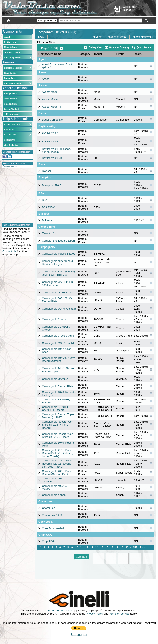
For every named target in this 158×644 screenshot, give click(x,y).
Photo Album (10, 47)
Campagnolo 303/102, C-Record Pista (57, 300)
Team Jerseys (10, 99)
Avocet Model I (51, 99)
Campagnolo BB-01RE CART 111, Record (56, 408)
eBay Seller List (12, 145)
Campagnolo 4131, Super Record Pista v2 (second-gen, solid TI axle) (57, 464)
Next (143, 547)
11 (81, 547)
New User (133, 26)
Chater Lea (45, 501)
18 (117, 547)
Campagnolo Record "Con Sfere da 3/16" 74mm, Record (58, 425)
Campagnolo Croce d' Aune (58, 336)
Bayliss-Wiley (47, 126)
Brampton (45, 177)
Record (120, 386)
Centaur (121, 309)
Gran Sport (123, 350)
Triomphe (122, 480)
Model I (120, 99)
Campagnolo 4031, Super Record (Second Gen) (57, 473)
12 (87, 547)
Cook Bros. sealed (53, 528)
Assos (42, 72)
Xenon (120, 495)
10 (77, 547)
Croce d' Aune (124, 336)
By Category (10, 42)
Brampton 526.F (52, 185)
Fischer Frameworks (60, 611)
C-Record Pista (122, 300)
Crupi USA (45, 535)
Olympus (121, 379)
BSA (41, 193)
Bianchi (43, 164)
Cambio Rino (47, 227)
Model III (121, 107)
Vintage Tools (10, 93)
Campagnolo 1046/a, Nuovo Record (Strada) (59, 359)
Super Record (124, 473)
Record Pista (124, 444)
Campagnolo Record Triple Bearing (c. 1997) (58, 416)
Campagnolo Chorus (54, 319)
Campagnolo (47, 247)
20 (127, 547)
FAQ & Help (10, 135)
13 (92, 547)
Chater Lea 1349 (52, 515)
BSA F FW (48, 207)
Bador (42, 113)
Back (41, 37)
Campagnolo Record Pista (58, 386)
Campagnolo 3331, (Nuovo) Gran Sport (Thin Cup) (58, 273)
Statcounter (79, 635)
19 (122, 547)
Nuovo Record (120, 359)
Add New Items (11, 114)
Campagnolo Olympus (55, 379)
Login (119, 26)
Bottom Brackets (83, 66)
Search (7, 37)
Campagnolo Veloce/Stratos (59, 254)
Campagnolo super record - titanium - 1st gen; (58, 263)
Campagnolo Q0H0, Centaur (59, 309)
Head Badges (10, 73)
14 (97, 547)
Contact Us (9, 140)
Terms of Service (119, 614)
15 (102, 547)
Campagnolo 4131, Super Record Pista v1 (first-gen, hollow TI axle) (57, 453)
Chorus (120, 319)
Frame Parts (10, 78)
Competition (123, 120)
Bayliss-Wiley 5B (52, 158)
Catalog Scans (11, 104)
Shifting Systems (12, 52)
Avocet (43, 85)
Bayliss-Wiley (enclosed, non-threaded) (56, 150)
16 (107, 547)
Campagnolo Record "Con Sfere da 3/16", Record (58, 435)
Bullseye (44, 214)
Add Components (12, 57)
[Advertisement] (16, 195)
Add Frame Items (12, 83)
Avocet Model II (51, 92)
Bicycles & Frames (13, 68)
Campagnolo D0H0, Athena (58, 292)
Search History (117, 37)
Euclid (120, 343)
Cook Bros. (46, 522)
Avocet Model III (52, 107)
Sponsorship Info (11, 166)
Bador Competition (53, 120)
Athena (120, 283)
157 (135, 547)
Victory (120, 488)
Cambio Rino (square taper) (58, 241)
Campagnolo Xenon (54, 495)
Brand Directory (12, 124)
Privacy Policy (95, 614)
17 (112, 547)
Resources (9, 129)
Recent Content (11, 109)
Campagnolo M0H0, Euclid (58, 343)
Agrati (42, 59)
